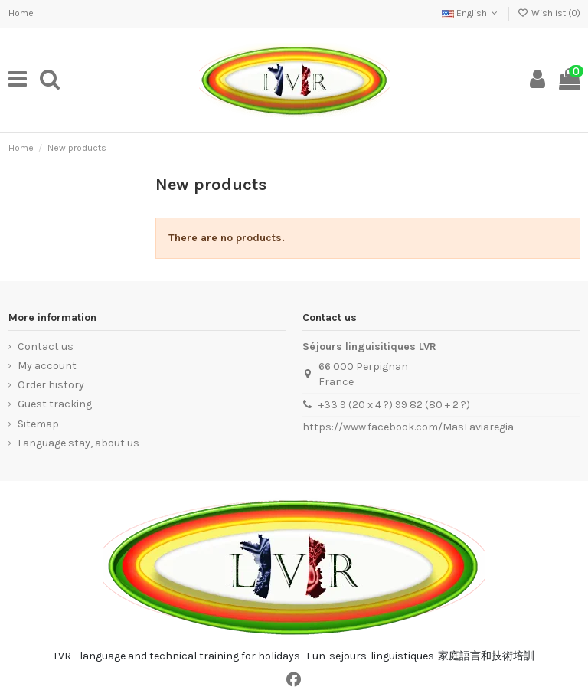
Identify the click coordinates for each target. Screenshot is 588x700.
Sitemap (38, 424)
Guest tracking (55, 404)
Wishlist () (548, 13)
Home (21, 13)
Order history (51, 385)
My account (47, 366)
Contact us (46, 347)
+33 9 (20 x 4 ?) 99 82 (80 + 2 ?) (394, 405)
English (471, 13)
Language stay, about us (78, 443)
